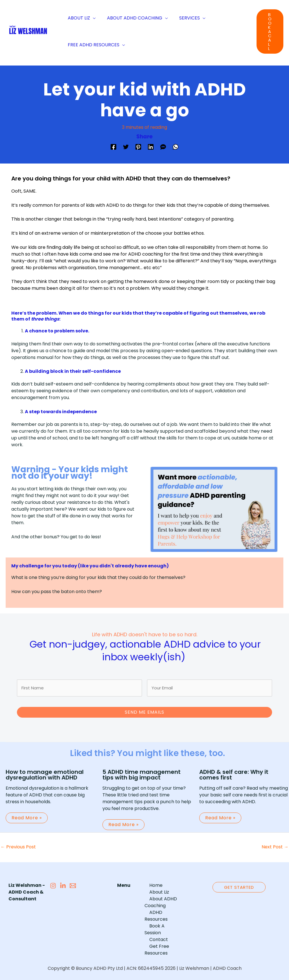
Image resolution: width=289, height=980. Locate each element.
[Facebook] (113, 146)
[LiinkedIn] (63, 883)
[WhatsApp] (176, 146)
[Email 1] (73, 883)
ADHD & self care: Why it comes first (234, 772)
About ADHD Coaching (158, 900)
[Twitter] (126, 146)
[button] (270, 31)
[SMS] (163, 146)
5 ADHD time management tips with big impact (142, 772)
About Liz (154, 889)
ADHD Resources (163, 910)
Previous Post (18, 844)
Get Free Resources (156, 934)
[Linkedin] (151, 146)
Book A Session (161, 917)
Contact (154, 923)
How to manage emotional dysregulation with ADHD (45, 772)
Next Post (275, 844)
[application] (92, 18)
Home (151, 883)
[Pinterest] (138, 146)
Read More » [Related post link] (27, 815)
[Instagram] (53, 883)
